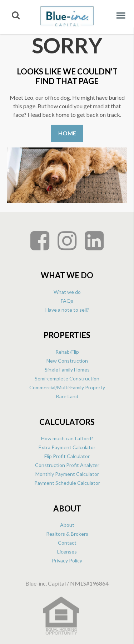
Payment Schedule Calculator (67, 483)
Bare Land (67, 396)
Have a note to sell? (67, 310)
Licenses (67, 552)
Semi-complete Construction (67, 378)
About (67, 525)
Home (67, 133)
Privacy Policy (67, 560)
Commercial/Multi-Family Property (67, 387)
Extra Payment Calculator (67, 447)
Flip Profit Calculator (67, 456)
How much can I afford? (67, 438)
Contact (67, 543)
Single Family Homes (67, 370)
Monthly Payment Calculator (67, 474)
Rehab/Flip (67, 352)
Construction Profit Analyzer (67, 465)
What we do (67, 292)
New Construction (67, 361)
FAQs (67, 301)
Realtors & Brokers (67, 534)
